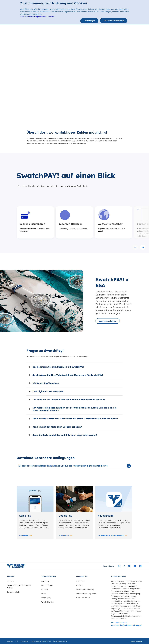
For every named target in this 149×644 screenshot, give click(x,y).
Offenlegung (46, 598)
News (44, 594)
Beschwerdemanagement (86, 594)
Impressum (10, 641)
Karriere (45, 590)
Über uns (10, 581)
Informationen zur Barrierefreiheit (41, 641)
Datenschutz (25, 641)
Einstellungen (89, 21)
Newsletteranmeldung (85, 590)
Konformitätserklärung (60, 641)
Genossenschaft (13, 592)
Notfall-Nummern (83, 598)
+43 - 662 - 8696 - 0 (119, 623)
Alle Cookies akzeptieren (114, 21)
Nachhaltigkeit (47, 585)
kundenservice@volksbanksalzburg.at (126, 625)
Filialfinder (80, 581)
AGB (17, 641)
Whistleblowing (47, 602)
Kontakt (79, 585)
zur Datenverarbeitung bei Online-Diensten (37, 17)
